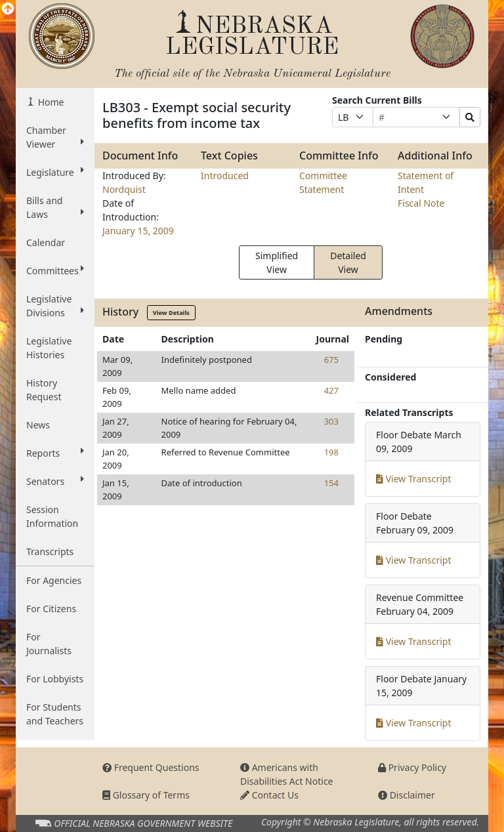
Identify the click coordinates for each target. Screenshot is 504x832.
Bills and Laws (55, 207)
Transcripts (50, 551)
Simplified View (277, 262)
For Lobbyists (55, 679)
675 (331, 360)
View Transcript (414, 479)
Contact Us (269, 795)
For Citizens (51, 609)
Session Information (52, 516)
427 (331, 390)
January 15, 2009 (138, 231)
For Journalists (49, 644)
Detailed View (348, 262)
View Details (171, 313)
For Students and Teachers (55, 714)
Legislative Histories (49, 348)
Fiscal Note (421, 203)
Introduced (225, 176)
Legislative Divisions (55, 306)
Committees (55, 270)
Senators (55, 481)
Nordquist (124, 189)
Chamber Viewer (55, 137)
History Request (44, 390)
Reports (55, 453)
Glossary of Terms (146, 795)
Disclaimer (407, 795)
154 (331, 483)
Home (50, 102)
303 (331, 421)
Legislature (55, 172)
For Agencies (54, 580)
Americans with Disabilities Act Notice (287, 774)
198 (331, 452)
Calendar (46, 242)
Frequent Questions (151, 767)
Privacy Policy (412, 767)
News (38, 425)
